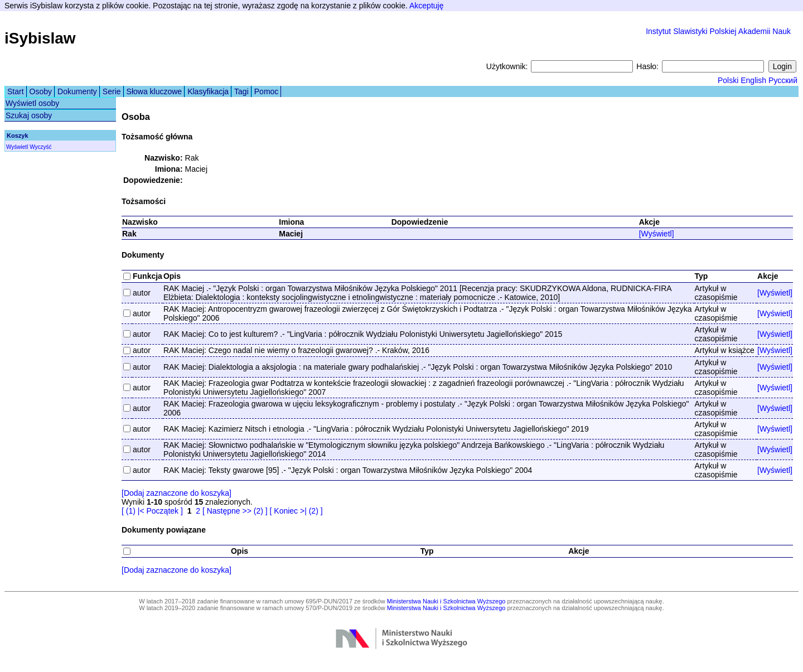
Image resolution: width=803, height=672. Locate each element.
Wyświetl (17, 147)
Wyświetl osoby (32, 103)
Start (16, 91)
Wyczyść (40, 147)
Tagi (241, 91)
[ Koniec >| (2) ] (296, 511)
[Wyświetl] (657, 234)
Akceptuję (426, 6)
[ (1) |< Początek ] (152, 511)
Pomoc (267, 91)
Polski (728, 80)
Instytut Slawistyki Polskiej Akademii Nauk (718, 31)
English (753, 80)
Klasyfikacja (208, 91)
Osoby (41, 91)
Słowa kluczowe (154, 91)
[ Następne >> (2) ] (235, 511)
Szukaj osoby (29, 115)
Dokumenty (77, 91)
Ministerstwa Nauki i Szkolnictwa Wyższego (446, 601)
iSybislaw (40, 38)
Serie (112, 91)
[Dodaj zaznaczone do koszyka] (176, 493)
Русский (783, 80)
